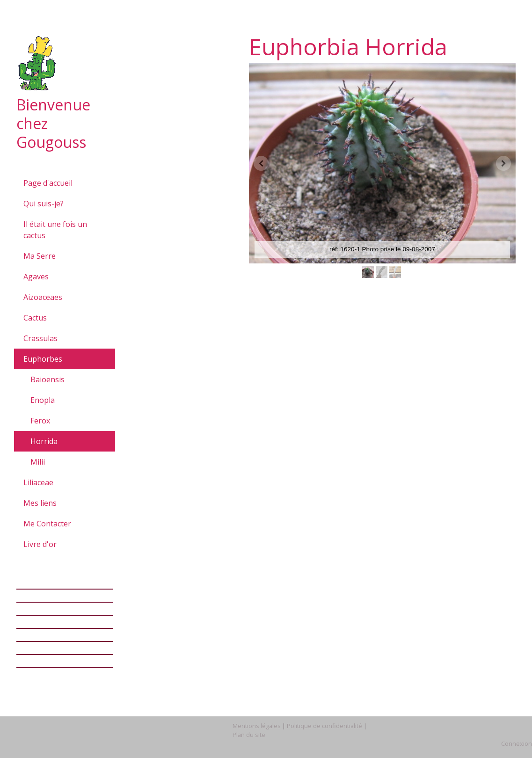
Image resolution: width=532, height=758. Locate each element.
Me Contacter (47, 524)
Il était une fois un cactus (55, 230)
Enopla (43, 400)
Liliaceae (38, 482)
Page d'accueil (48, 183)
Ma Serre (40, 256)
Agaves (36, 277)
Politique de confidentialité (324, 726)
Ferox (40, 421)
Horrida (44, 441)
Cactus (35, 318)
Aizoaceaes (43, 297)
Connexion (517, 743)
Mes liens (40, 503)
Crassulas (40, 338)
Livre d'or (40, 544)
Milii (38, 462)
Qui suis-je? (44, 204)
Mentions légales (257, 726)
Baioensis (47, 379)
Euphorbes (43, 359)
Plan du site (249, 735)
